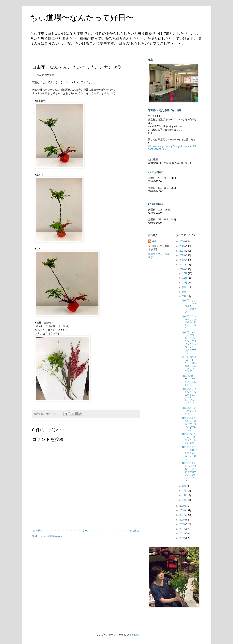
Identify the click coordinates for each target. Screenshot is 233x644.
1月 (184, 500)
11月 (185, 278)
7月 (184, 296)
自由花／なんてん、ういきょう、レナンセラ (189, 438)
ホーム (86, 531)
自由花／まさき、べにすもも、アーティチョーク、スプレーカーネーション (189, 472)
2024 (182, 251)
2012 (182, 538)
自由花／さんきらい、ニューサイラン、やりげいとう (189, 424)
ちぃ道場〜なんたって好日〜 (82, 18)
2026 (182, 241)
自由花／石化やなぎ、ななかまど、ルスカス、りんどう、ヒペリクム (189, 396)
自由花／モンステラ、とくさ (189, 411)
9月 (184, 287)
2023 (182, 255)
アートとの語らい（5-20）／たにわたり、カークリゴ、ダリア (189, 364)
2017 (182, 515)
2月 (184, 495)
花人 (154, 241)
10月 (185, 283)
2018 (182, 510)
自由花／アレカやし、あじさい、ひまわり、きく (189, 322)
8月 (184, 292)
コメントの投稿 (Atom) (50, 536)
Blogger (134, 635)
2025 (182, 246)
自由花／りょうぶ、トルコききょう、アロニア (189, 306)
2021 (182, 265)
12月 (185, 273)
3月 (184, 491)
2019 (182, 506)
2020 (182, 269)
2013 (182, 534)
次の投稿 (38, 531)
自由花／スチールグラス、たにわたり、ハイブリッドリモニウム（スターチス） (189, 342)
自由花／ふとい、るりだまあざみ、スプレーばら (189, 453)
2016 (182, 520)
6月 (184, 486)
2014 (182, 529)
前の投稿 (134, 531)
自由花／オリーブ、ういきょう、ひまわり (189, 380)
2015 (182, 524)
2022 (182, 260)
